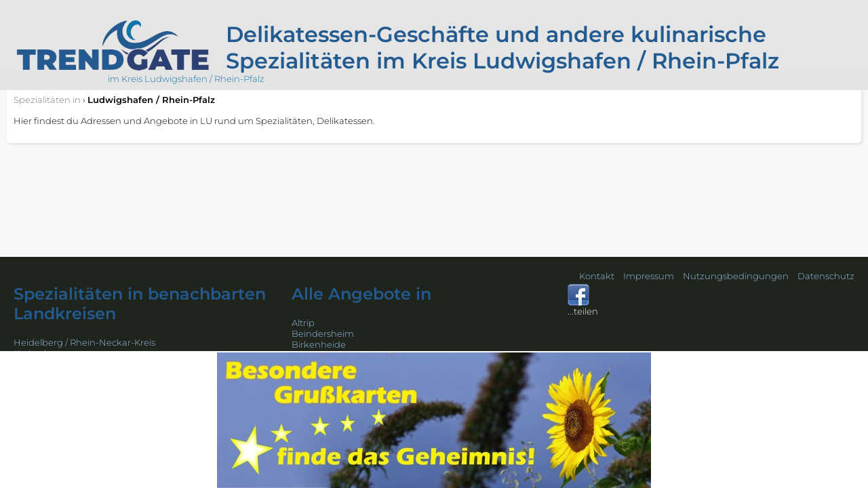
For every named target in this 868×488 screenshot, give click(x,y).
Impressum (649, 276)
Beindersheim (323, 333)
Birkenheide (319, 344)
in (47, 100)
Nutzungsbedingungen (736, 276)
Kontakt (597, 276)
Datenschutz (826, 276)
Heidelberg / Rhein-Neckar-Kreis (84, 342)
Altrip (303, 323)
